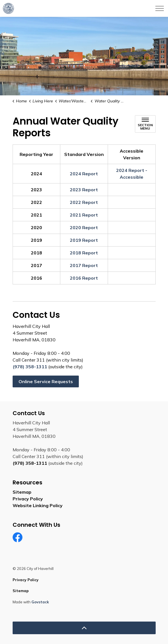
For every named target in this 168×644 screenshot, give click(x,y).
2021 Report (84, 215)
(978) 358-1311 (30, 367)
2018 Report (84, 253)
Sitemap (22, 492)
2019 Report (84, 240)
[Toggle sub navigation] (145, 124)
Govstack (40, 602)
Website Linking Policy (38, 505)
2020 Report (84, 227)
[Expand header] (160, 8)
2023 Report (84, 190)
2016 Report (84, 278)
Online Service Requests (46, 381)
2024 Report (84, 174)
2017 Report (84, 265)
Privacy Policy (28, 499)
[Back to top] (84, 628)
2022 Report (84, 202)
